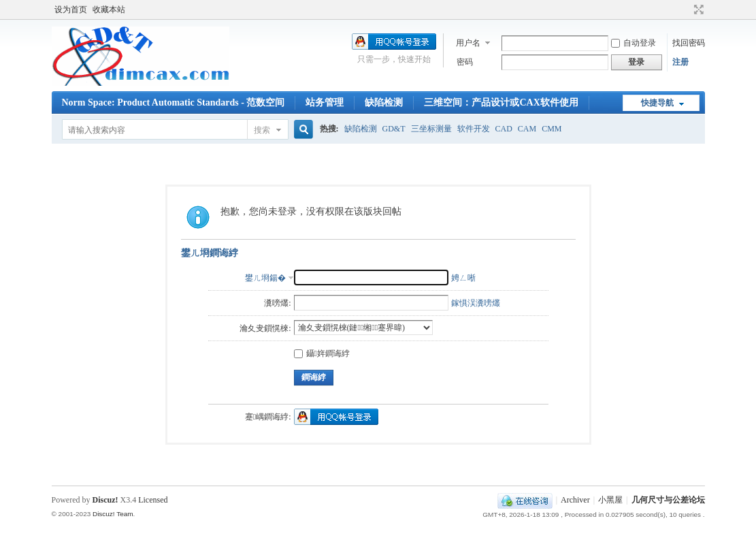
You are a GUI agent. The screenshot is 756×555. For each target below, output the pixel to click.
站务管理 (325, 102)
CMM (552, 129)
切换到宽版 (697, 10)
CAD (504, 129)
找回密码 (689, 43)
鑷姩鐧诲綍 (322, 353)
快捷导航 (657, 103)
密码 (465, 62)
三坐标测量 (431, 129)
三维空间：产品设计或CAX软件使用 (501, 102)
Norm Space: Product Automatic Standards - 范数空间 (174, 102)
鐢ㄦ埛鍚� (265, 278)
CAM (527, 129)
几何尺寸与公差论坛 (668, 500)
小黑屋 (610, 500)
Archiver (575, 500)
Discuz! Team (113, 514)
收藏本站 (109, 10)
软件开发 (474, 129)
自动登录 (634, 43)
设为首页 (71, 10)
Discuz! (105, 500)
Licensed (153, 500)
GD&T (394, 129)
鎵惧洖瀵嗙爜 (476, 303)
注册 (680, 62)
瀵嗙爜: (277, 303)
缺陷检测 (384, 102)
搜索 (262, 130)
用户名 (468, 43)
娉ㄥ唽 (463, 278)
